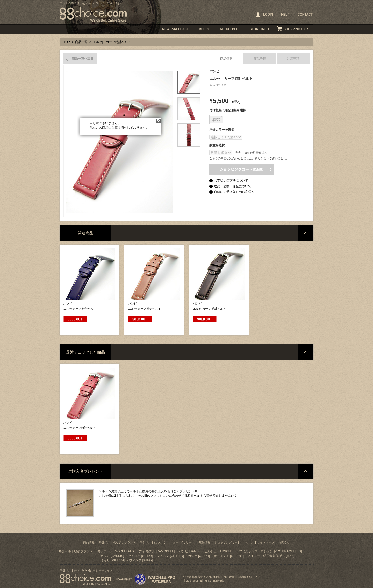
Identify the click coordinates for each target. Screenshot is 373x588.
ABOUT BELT (230, 29)
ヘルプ (249, 542)
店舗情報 (205, 542)
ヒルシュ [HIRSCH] (218, 551)
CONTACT (305, 15)
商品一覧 (81, 42)
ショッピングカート (227, 542)
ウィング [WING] (141, 560)
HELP (285, 15)
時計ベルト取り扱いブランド (117, 542)
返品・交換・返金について (233, 186)
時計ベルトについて (153, 542)
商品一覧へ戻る (80, 59)
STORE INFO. (260, 29)
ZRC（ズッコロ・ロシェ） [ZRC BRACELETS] (269, 551)
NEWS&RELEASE (175, 29)
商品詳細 (260, 59)
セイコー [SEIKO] (140, 556)
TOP (67, 42)
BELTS (204, 29)
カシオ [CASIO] (199, 556)
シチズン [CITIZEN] (170, 556)
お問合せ (284, 542)
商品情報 (226, 59)
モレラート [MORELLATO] (116, 551)
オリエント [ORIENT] (229, 556)
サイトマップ (266, 542)
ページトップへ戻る (306, 233)
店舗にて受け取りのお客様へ (234, 192)
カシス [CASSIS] (112, 556)
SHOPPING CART (297, 29)
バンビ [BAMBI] (190, 551)
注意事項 (293, 59)
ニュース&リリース (182, 542)
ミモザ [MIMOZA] (113, 560)
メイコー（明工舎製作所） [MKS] (271, 556)
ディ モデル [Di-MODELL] (157, 551)
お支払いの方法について (231, 181)
